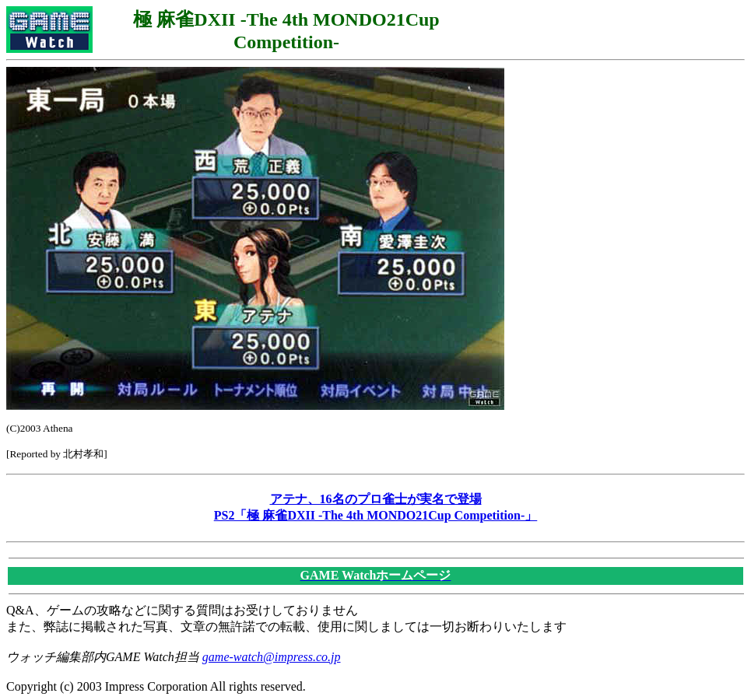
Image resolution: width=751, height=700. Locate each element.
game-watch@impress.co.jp (272, 657)
